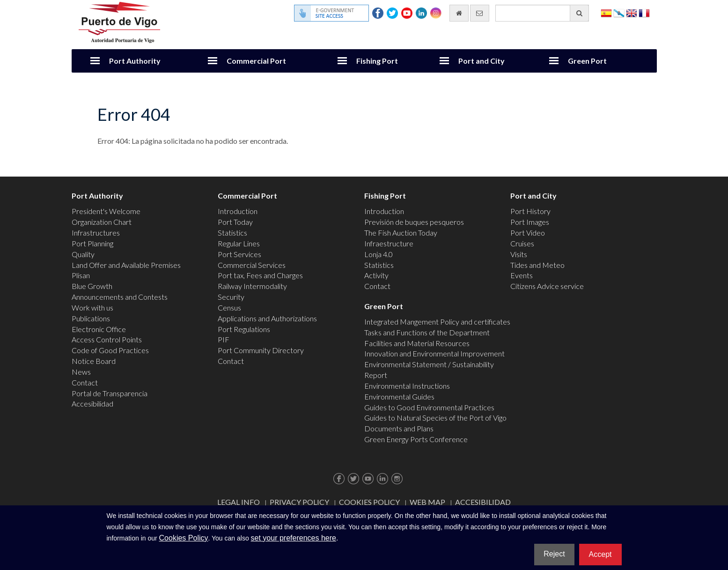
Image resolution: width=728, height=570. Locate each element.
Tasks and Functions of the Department (427, 332)
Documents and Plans (399, 428)
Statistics (232, 233)
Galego (619, 12)
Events (522, 275)
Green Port (587, 61)
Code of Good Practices (110, 350)
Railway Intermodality (252, 286)
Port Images (530, 222)
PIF (224, 339)
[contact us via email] (480, 13)
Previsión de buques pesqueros (414, 222)
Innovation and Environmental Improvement (434, 353)
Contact (85, 382)
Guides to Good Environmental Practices (429, 407)
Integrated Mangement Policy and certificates (437, 322)
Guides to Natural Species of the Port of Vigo (435, 418)
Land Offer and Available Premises (126, 265)
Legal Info (239, 502)
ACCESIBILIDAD (483, 502)
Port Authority (135, 61)
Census (229, 307)
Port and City (482, 61)
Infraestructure (389, 243)
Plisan (81, 275)
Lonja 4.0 (379, 254)
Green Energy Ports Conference (416, 439)
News (81, 372)
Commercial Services (252, 265)
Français (644, 12)
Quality (83, 254)
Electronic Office (99, 329)
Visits (519, 254)
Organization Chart (102, 222)
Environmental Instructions (407, 386)
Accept (600, 554)
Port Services (239, 254)
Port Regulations (244, 329)
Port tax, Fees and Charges (260, 275)
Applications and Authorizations (267, 318)
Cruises (522, 243)
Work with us (92, 307)
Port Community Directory (261, 350)
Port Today (235, 222)
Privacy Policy (299, 502)
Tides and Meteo (537, 265)
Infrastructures (96, 233)
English (632, 12)
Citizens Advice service (547, 286)
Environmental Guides (399, 396)
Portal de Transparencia (110, 393)
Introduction (238, 211)
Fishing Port (377, 61)
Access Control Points (107, 339)
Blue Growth (92, 286)
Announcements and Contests (120, 297)
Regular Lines (239, 243)
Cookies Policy (369, 502)
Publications (91, 318)
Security (231, 297)
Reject (554, 554)
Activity (376, 275)
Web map (427, 502)
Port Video (528, 233)
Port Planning (92, 243)
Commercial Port (256, 61)
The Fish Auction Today (401, 233)
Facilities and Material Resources (417, 343)
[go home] (459, 13)
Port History (530, 211)
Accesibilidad (92, 403)
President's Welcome (106, 211)
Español (606, 12)
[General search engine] (542, 13)
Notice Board (94, 361)
